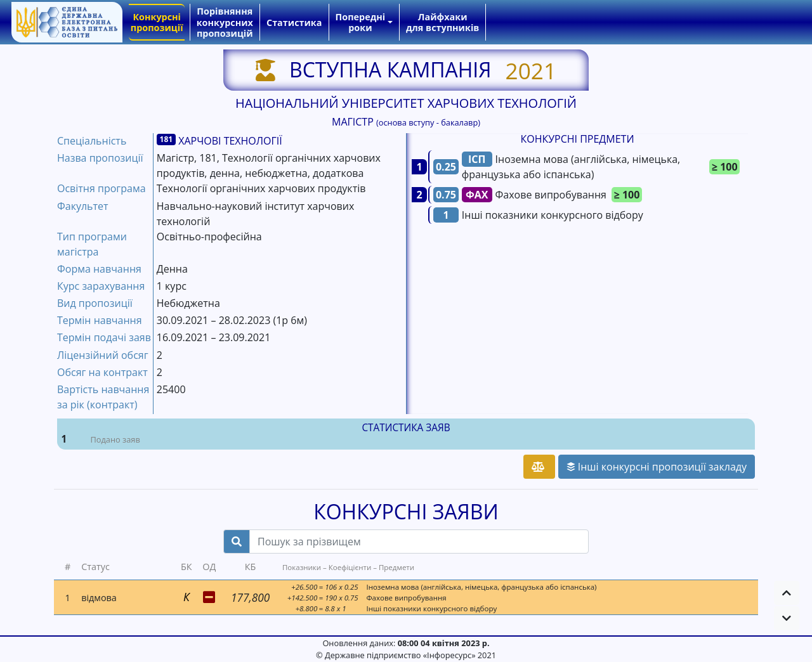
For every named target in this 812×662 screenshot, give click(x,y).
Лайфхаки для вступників (442, 22)
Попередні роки (361, 22)
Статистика (294, 23)
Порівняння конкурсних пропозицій (225, 22)
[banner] (67, 22)
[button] (787, 593)
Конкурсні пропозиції (157, 22)
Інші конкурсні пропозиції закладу (657, 467)
